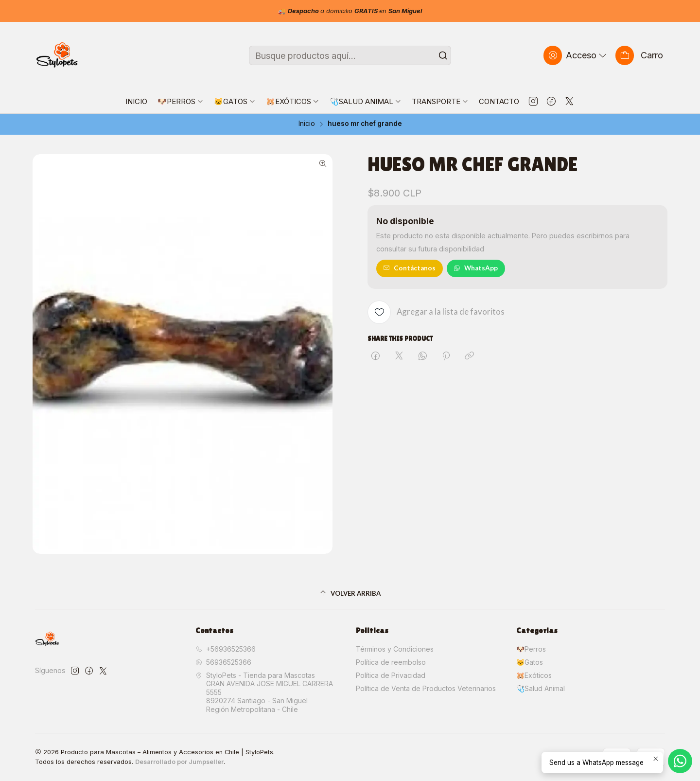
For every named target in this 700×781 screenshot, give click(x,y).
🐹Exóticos (534, 675)
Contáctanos (409, 268)
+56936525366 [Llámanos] (226, 649)
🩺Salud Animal (541, 688)
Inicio (307, 124)
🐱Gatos (530, 662)
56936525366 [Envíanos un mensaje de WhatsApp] (223, 662)
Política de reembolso (391, 662)
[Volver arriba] (350, 594)
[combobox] (350, 55)
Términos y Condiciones (395, 649)
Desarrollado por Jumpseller (179, 762)
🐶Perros (531, 649)
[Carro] (639, 55)
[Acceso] (576, 55)
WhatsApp (476, 268)
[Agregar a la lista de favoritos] (436, 312)
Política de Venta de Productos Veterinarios (426, 688)
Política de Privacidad (391, 675)
